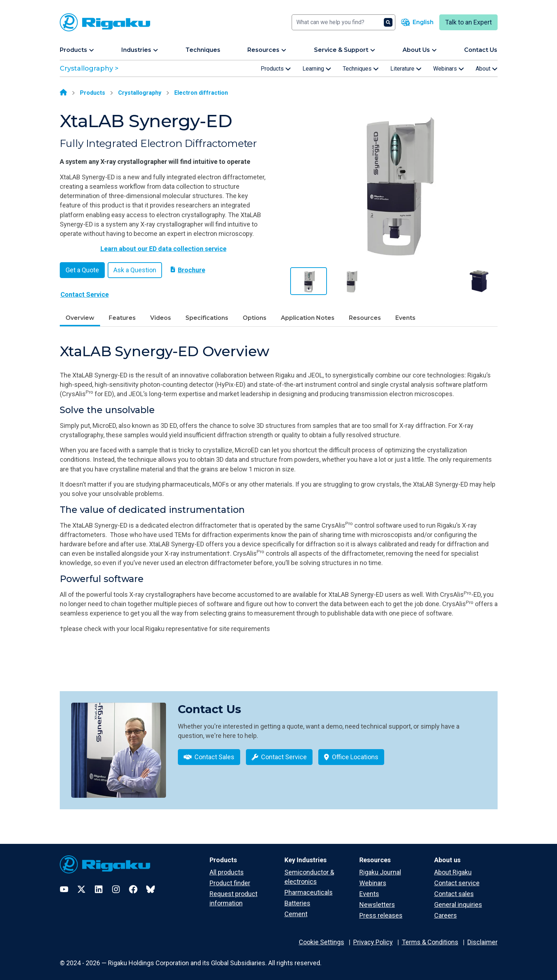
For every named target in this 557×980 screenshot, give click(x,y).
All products (227, 867)
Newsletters (377, 900)
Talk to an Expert (468, 22)
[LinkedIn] (99, 884)
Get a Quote (82, 270)
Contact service (457, 878)
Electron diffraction (201, 93)
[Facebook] (133, 884)
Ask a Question (135, 270)
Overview (80, 318)
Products (276, 69)
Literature (406, 69)
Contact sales (454, 889)
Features (122, 318)
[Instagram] (116, 884)
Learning (317, 69)
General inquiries (458, 900)
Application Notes (308, 318)
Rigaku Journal (380, 867)
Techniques (361, 69)
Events (405, 318)
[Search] (343, 22)
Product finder (230, 878)
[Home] (63, 93)
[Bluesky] (151, 884)
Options (255, 318)
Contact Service (85, 294)
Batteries (297, 898)
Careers (446, 910)
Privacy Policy (373, 937)
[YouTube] (64, 884)
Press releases (381, 910)
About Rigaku (453, 867)
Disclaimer (482, 937)
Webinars (449, 69)
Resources (365, 318)
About (487, 69)
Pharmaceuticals (309, 887)
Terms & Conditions (430, 937)
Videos (161, 318)
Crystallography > (89, 68)
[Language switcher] (417, 22)
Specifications (207, 318)
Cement (296, 909)
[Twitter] (81, 884)
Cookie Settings (322, 937)
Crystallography (140, 93)
